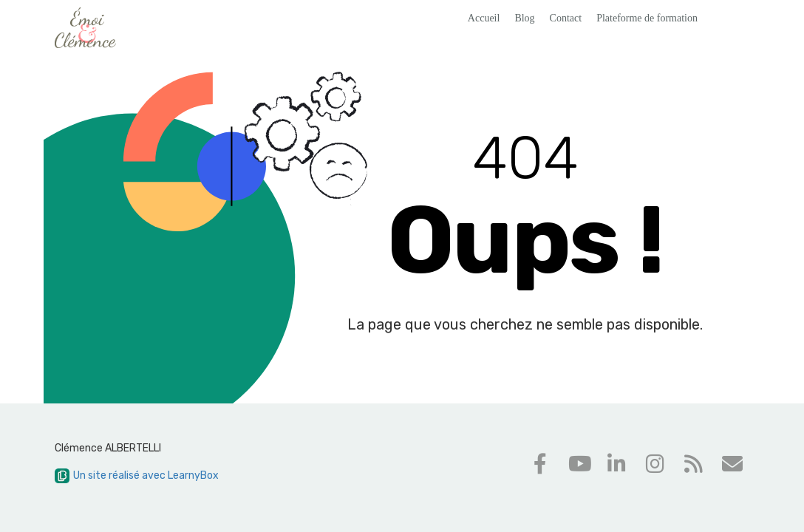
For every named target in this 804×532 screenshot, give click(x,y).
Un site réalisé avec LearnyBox (137, 475)
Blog (524, 18)
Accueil (484, 18)
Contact (566, 18)
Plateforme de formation (647, 18)
